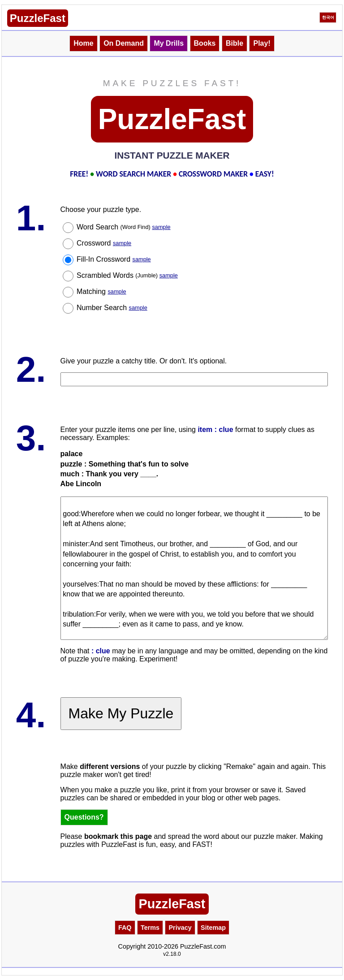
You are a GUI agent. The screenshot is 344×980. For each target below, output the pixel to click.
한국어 (328, 17)
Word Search (124, 227)
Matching (101, 291)
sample (161, 227)
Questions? (84, 817)
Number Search (112, 308)
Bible (234, 43)
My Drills (169, 43)
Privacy (180, 928)
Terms (150, 928)
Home (83, 43)
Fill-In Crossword (114, 259)
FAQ (125, 928)
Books (205, 43)
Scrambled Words (127, 275)
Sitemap (213, 928)
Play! (262, 43)
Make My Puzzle (121, 713)
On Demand (124, 43)
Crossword (104, 243)
